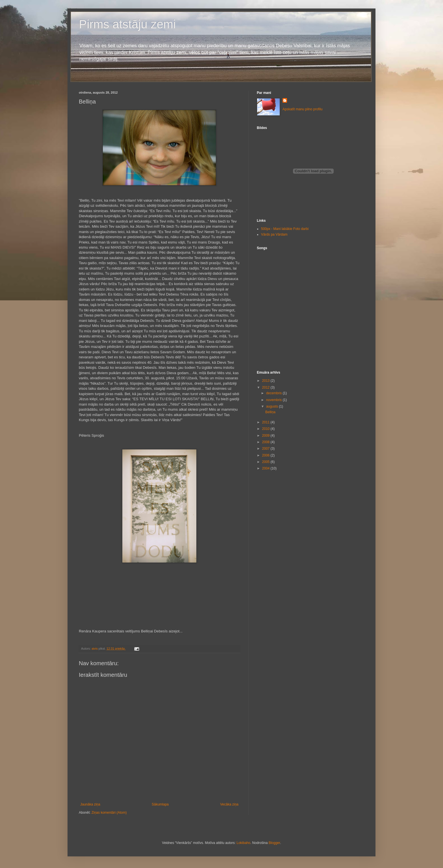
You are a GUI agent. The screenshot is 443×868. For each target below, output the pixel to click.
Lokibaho (243, 843)
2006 (266, 455)
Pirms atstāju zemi (127, 24)
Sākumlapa (160, 804)
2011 (266, 422)
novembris (274, 400)
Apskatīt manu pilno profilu (302, 109)
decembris (274, 393)
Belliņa (270, 412)
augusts (272, 406)
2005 (266, 462)
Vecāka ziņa (229, 804)
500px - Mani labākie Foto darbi (285, 229)
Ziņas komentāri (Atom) (109, 813)
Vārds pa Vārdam (274, 234)
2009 (266, 436)
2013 (266, 381)
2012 (266, 387)
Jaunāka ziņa (90, 804)
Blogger (274, 843)
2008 (266, 442)
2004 (266, 468)
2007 (266, 449)
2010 (266, 429)
